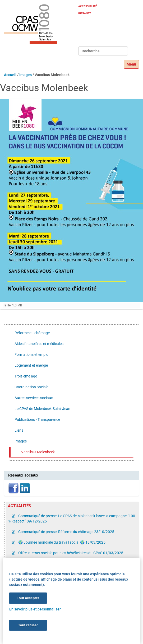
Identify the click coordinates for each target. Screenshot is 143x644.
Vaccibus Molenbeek (38, 452)
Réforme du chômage (32, 333)
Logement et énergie (31, 365)
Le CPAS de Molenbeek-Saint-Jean (42, 409)
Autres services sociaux (34, 398)
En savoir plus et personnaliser (35, 609)
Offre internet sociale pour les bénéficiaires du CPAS (70, 553)
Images (26, 75)
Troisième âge (26, 376)
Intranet (85, 13)
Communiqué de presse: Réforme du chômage (66, 532)
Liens (19, 430)
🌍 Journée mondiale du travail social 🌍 (61, 542)
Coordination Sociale (31, 387)
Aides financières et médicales (39, 344)
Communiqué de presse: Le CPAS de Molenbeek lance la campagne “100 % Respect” (71, 519)
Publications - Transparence (37, 419)
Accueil (10, 75)
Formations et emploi (32, 354)
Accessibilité (88, 6)
